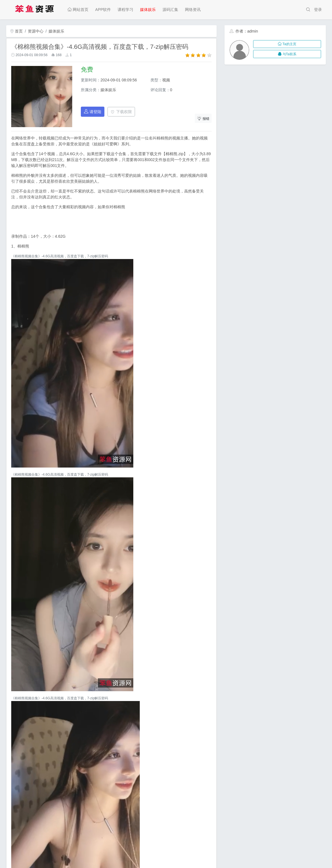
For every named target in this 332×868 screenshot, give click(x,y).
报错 (203, 118)
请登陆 (93, 112)
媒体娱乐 (148, 10)
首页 (17, 31)
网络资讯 (193, 10)
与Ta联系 (287, 54)
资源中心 (36, 31)
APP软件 (103, 10)
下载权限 (121, 112)
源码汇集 (170, 10)
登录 (318, 10)
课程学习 (125, 10)
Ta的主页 (287, 44)
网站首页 (78, 10)
